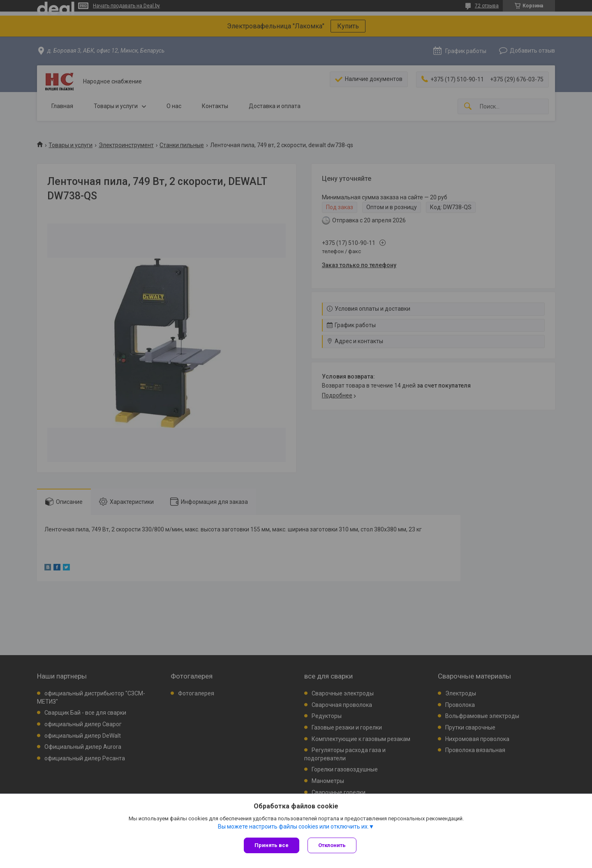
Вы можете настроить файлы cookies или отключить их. (293, 826)
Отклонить (332, 845)
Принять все (272, 845)
